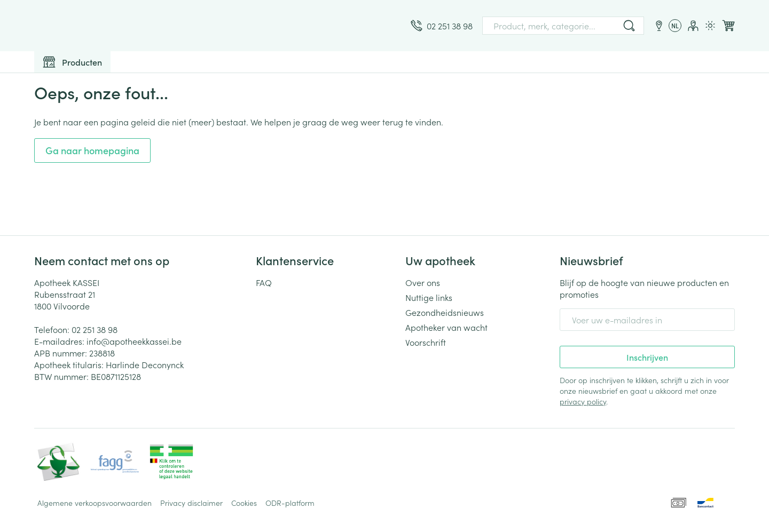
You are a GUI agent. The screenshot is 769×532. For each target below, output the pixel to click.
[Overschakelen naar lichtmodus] (710, 26)
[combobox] (563, 26)
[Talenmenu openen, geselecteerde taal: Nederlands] (675, 26)
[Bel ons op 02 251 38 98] (442, 26)
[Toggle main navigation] (72, 62)
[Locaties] (659, 26)
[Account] (693, 26)
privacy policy (583, 401)
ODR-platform (290, 503)
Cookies (244, 503)
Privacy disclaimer (191, 503)
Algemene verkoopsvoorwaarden (95, 503)
